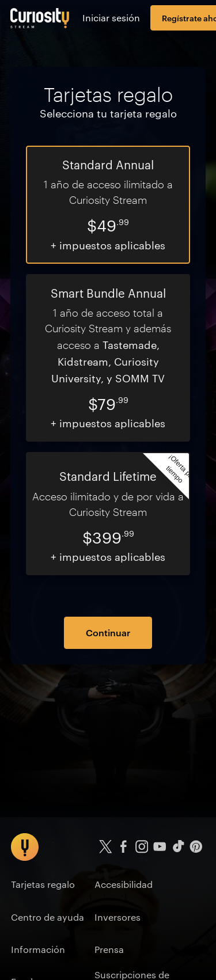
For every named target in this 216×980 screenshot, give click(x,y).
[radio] (108, 205)
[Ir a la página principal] (40, 18)
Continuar (108, 632)
